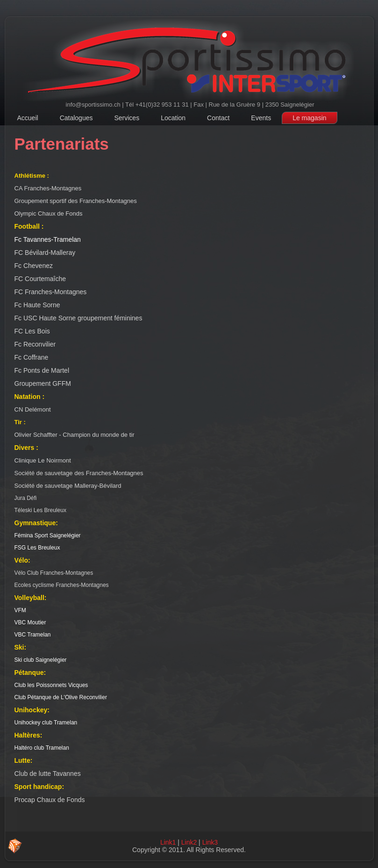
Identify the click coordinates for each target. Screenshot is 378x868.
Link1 (168, 842)
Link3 (210, 842)
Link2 (189, 842)
